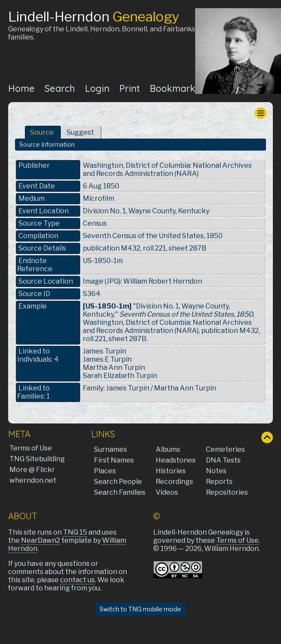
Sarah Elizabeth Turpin (120, 376)
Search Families (120, 492)
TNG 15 (75, 532)
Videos (167, 492)
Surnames (110, 449)
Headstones (176, 460)
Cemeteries (225, 449)
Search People (118, 482)
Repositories (227, 492)
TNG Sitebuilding (37, 459)
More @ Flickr (32, 470)
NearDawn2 (41, 540)
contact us (77, 580)
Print (130, 88)
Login (97, 88)
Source (42, 132)
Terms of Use (31, 448)
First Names (114, 460)
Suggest (80, 132)
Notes (216, 471)
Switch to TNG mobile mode (140, 609)
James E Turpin (107, 359)
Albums (168, 449)
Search (60, 88)
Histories (171, 471)
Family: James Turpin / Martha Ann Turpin (150, 388)
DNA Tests (223, 460)
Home (21, 88)
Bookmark (172, 88)
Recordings (174, 482)
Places (105, 471)
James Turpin (104, 351)
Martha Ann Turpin (114, 367)
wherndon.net (33, 480)
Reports (219, 482)
